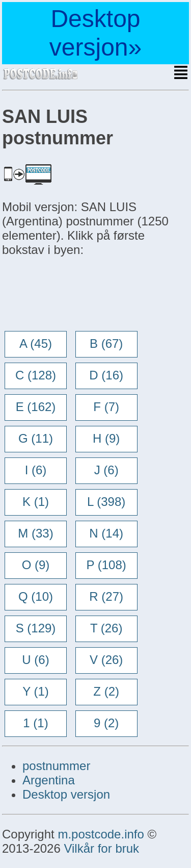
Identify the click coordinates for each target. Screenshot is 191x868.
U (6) (35, 660)
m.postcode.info (101, 834)
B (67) (106, 343)
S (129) (36, 628)
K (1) (36, 502)
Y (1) (36, 691)
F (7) (106, 407)
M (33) (35, 533)
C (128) (36, 375)
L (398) (106, 502)
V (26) (106, 660)
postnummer (56, 766)
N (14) (106, 533)
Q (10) (36, 596)
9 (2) (106, 723)
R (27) (106, 596)
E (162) (36, 407)
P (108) (106, 565)
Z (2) (106, 691)
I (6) (36, 470)
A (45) (36, 343)
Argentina (49, 780)
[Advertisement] (84, 295)
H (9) (106, 438)
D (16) (106, 375)
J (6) (106, 470)
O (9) (36, 565)
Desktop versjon (66, 794)
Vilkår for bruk (101, 848)
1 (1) (35, 723)
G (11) (36, 438)
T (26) (106, 628)
